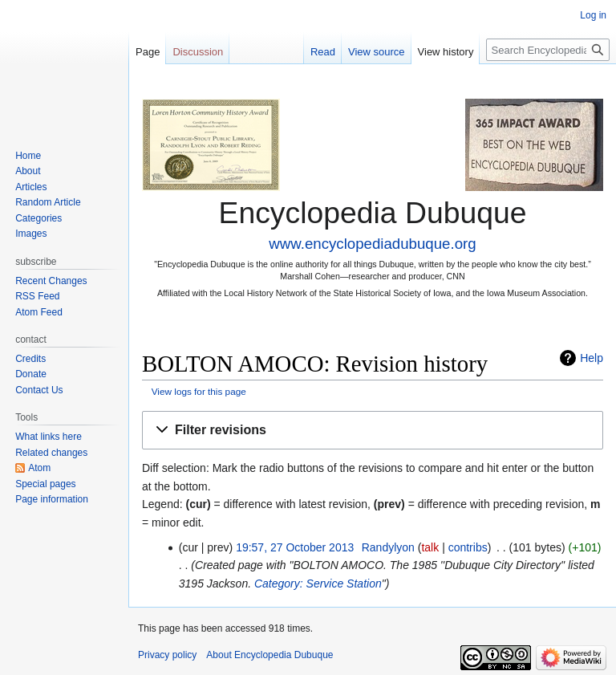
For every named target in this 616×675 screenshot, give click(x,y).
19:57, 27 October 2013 (295, 547)
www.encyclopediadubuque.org (372, 244)
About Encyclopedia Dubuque (269, 655)
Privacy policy (167, 655)
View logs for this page (199, 391)
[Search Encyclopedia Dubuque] (548, 50)
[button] (373, 431)
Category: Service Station (318, 584)
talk (430, 547)
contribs (468, 547)
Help (592, 358)
